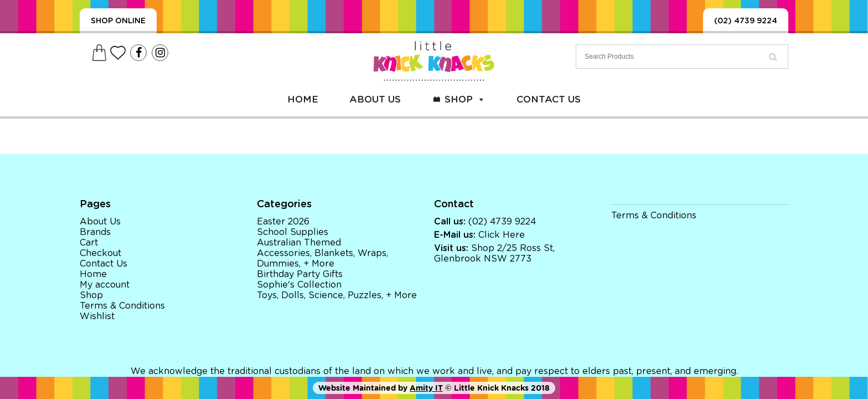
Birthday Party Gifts (300, 274)
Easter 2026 (283, 222)
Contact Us (549, 99)
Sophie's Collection (299, 285)
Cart (89, 243)
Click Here (502, 235)
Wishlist (97, 316)
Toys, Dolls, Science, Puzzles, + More (337, 295)
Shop (465, 99)
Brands (95, 232)
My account (105, 285)
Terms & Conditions (122, 306)
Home (303, 99)
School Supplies (293, 232)
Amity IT (426, 388)
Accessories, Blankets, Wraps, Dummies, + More (322, 259)
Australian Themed (299, 243)
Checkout (100, 253)
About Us (375, 99)
